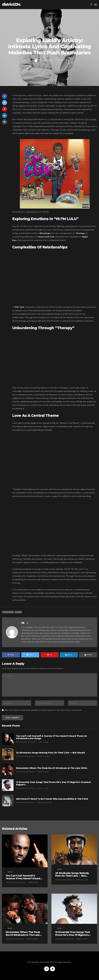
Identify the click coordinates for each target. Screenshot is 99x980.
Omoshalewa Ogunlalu (26, 742)
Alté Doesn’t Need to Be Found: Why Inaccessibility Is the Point (52, 799)
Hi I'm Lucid (9, 612)
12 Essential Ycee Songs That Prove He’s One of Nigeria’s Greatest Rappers (53, 783)
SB (40, 60)
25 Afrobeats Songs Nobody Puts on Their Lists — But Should (50, 753)
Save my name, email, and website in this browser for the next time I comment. (43, 710)
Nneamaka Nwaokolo (25, 756)
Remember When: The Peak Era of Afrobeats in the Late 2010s (52, 768)
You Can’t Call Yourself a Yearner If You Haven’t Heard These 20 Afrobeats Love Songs (52, 737)
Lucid (19, 612)
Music (49, 34)
